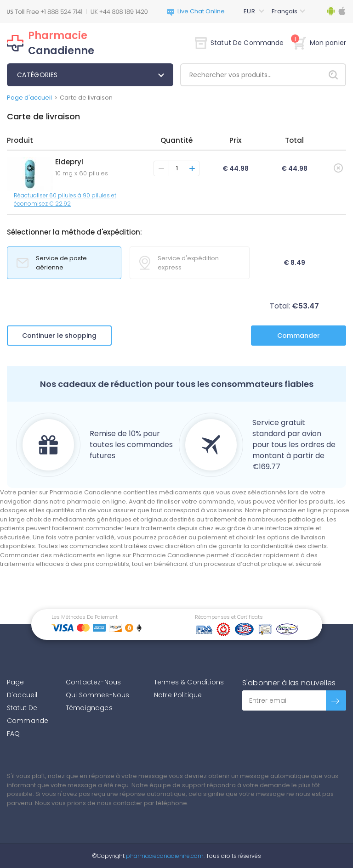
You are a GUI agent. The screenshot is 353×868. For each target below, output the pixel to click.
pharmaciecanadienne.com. (165, 856)
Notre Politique (178, 695)
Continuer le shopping (59, 336)
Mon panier (320, 43)
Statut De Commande (239, 43)
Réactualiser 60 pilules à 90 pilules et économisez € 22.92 (65, 199)
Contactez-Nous (93, 682)
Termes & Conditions (189, 682)
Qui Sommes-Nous (97, 695)
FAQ (13, 734)
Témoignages (89, 708)
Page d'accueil (29, 98)
